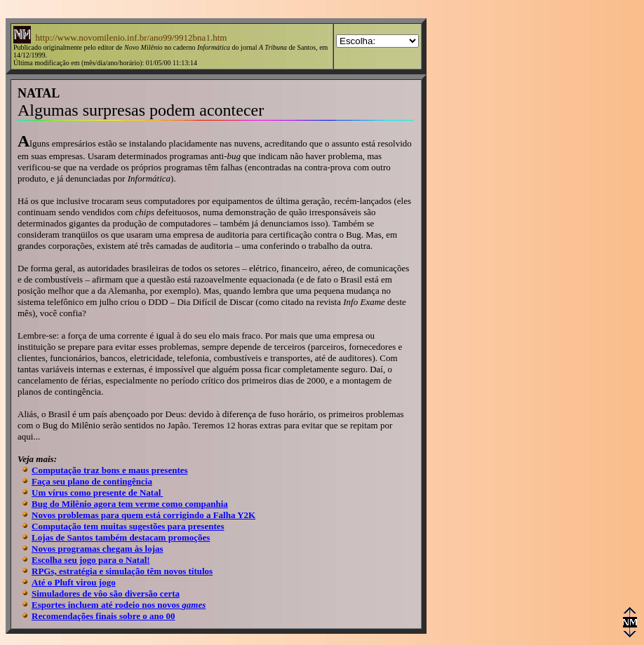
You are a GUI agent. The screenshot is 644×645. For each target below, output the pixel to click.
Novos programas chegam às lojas (98, 549)
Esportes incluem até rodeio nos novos (119, 605)
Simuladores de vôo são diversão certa (106, 593)
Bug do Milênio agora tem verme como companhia (130, 504)
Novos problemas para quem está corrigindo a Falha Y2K (143, 515)
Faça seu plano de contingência (92, 481)
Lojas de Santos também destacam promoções (121, 537)
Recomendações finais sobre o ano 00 (103, 616)
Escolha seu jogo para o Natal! (91, 560)
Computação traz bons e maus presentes (110, 470)
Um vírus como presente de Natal (98, 493)
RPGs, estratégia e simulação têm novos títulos (122, 571)
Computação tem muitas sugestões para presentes (128, 526)
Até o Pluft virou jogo (74, 582)
